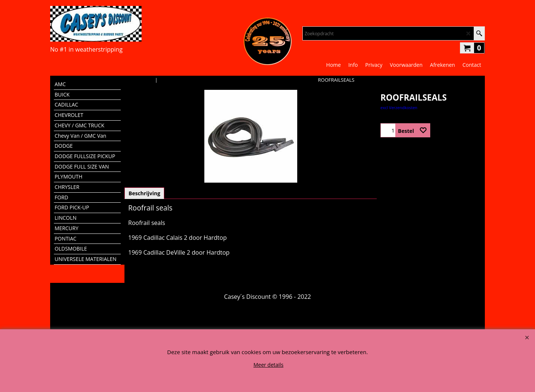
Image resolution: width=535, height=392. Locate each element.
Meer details (268, 365)
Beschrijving (144, 193)
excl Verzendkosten (399, 107)
